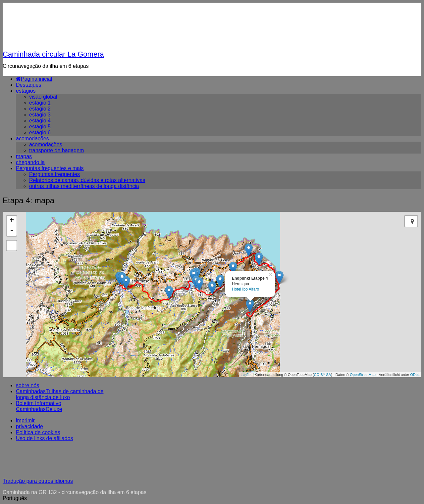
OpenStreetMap (363, 375)
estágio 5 (40, 127)
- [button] (12, 231)
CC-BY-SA (323, 375)
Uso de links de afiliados (45, 438)
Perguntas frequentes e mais (50, 168)
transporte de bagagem (56, 150)
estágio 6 (40, 133)
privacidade (29, 426)
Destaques (29, 85)
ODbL (415, 375)
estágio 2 (40, 109)
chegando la (30, 162)
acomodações (32, 138)
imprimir (25, 420)
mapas (24, 156)
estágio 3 (40, 115)
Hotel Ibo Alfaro (245, 289)
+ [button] (12, 221)
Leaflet (246, 375)
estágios (26, 91)
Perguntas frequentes (54, 174)
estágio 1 (40, 103)
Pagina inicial (34, 79)
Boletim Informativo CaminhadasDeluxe (39, 406)
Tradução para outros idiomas (38, 481)
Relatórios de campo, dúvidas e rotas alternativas (87, 180)
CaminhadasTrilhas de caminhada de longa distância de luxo (60, 394)
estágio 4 (40, 121)
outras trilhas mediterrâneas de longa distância (84, 186)
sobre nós (27, 385)
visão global (43, 97)
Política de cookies (38, 432)
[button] (212, 498)
